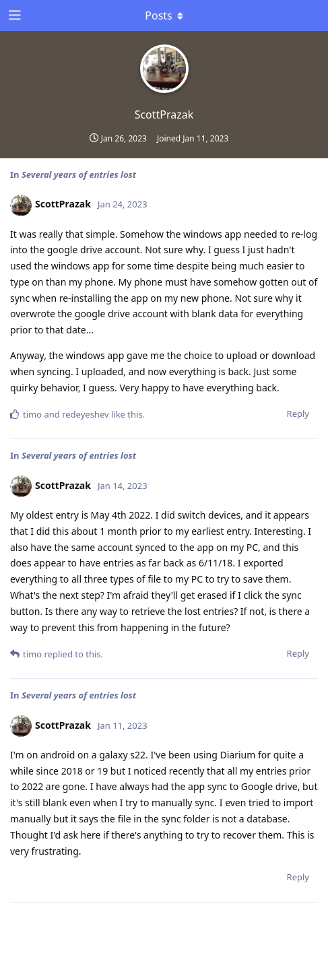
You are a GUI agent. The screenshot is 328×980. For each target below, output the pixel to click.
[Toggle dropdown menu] (164, 15)
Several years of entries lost (79, 174)
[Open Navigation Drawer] (13, 15)
